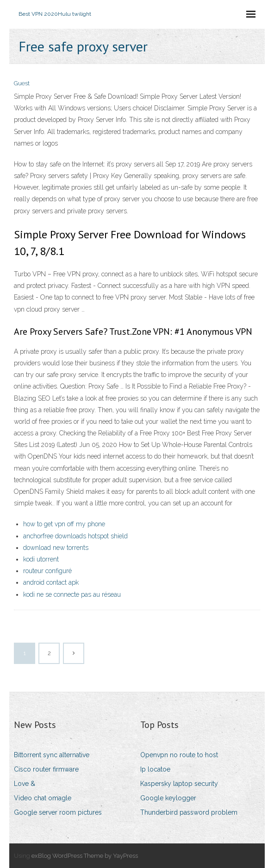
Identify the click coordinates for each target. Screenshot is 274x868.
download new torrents (56, 548)
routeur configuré (47, 571)
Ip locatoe (155, 769)
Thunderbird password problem (189, 812)
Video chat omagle (43, 798)
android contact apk (51, 582)
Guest (22, 83)
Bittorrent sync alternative (52, 755)
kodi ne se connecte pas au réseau (72, 594)
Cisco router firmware (46, 769)
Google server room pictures (58, 812)
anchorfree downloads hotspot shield (75, 536)
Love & (25, 784)
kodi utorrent (41, 559)
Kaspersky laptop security (179, 784)
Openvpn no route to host (179, 755)
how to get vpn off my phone (64, 524)
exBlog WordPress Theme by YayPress (85, 856)
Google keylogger (168, 798)
